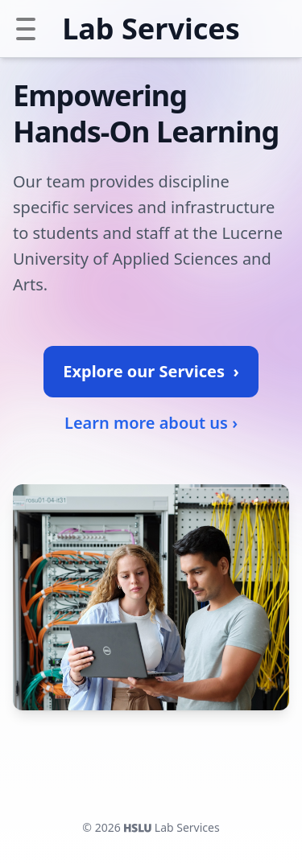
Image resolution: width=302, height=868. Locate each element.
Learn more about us (151, 423)
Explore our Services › (151, 371)
